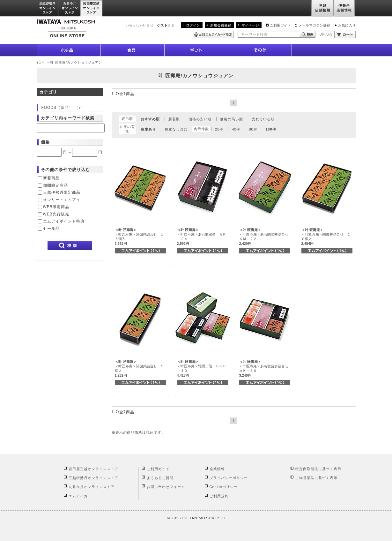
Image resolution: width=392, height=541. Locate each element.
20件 (219, 129)
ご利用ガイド (280, 25)
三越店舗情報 (322, 8)
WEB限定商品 (56, 207)
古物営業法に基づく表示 (316, 478)
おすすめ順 (150, 119)
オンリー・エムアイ (62, 200)
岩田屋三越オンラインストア (92, 8)
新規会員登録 (221, 25)
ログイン (193, 25)
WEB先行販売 (56, 214)
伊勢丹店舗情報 (344, 8)
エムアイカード (82, 496)
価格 (45, 142)
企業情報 (217, 469)
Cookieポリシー (224, 487)
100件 (271, 129)
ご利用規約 (219, 496)
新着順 (174, 119)
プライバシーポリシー (229, 478)
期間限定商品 (55, 185)
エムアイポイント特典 (64, 221)
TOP (40, 62)
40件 (236, 129)
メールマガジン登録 (314, 25)
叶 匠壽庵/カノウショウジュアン (76, 62)
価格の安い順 (200, 119)
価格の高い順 (232, 119)
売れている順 (263, 119)
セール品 (51, 229)
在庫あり (148, 129)
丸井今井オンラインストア (70, 8)
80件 (253, 129)
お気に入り (347, 25)
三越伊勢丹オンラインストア (48, 8)
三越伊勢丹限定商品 (62, 192)
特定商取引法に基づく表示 (318, 469)
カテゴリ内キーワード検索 (68, 118)
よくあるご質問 (160, 478)
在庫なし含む (176, 129)
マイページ (250, 25)
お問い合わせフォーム (166, 487)
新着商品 (51, 178)
